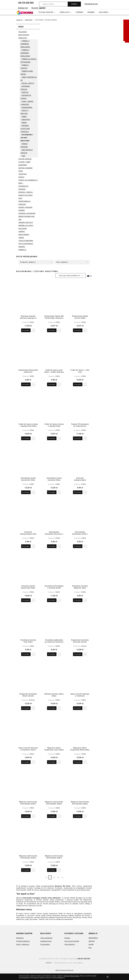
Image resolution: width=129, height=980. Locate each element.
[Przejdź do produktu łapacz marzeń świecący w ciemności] (80, 676)
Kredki (24, 123)
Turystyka (23, 174)
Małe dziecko (24, 35)
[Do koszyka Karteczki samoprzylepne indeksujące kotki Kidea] (78, 492)
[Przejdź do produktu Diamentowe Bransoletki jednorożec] (28, 352)
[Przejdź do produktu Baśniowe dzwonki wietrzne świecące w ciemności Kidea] (28, 298)
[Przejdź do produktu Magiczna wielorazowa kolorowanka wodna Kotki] (54, 838)
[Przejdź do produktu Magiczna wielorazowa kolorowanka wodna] (28, 783)
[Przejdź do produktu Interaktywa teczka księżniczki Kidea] (28, 460)
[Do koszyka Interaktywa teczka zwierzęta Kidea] (52, 492)
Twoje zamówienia (46, 938)
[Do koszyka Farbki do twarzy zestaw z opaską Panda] (52, 438)
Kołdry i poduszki (25, 207)
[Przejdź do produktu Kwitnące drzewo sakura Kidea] (54, 676)
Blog (90, 948)
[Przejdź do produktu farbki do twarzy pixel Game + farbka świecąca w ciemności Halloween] (54, 352)
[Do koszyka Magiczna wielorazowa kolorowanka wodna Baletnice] (78, 816)
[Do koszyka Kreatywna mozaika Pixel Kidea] (26, 654)
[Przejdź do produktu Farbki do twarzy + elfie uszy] (80, 352)
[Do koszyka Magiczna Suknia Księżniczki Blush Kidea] (78, 762)
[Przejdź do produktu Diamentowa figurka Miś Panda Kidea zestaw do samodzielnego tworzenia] (54, 298)
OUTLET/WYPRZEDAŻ (26, 244)
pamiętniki (26, 120)
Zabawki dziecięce (26, 222)
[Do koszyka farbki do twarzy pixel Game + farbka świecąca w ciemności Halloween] (52, 384)
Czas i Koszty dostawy (72, 941)
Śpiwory (22, 210)
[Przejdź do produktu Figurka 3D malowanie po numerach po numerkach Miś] (80, 406)
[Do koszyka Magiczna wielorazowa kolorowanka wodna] (26, 816)
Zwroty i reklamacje (23, 944)
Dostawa (67, 938)
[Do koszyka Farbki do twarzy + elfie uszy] (78, 384)
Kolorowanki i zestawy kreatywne (27, 138)
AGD (20, 219)
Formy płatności (70, 944)
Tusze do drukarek (26, 241)
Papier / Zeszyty (28, 83)
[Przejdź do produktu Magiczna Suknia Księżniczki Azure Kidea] (54, 730)
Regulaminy (20, 938)
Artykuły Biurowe (25, 168)
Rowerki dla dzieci (26, 225)
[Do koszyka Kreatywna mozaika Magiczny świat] (78, 600)
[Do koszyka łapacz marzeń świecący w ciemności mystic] (26, 762)
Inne (23, 156)
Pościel (21, 177)
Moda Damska (24, 235)
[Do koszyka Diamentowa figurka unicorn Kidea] (78, 330)
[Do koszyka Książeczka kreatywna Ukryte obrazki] (26, 708)
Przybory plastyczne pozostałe (25, 129)
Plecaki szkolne (25, 159)
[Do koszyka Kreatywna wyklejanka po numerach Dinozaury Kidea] (52, 654)
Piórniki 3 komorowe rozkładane (25, 53)
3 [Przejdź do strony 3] (58, 878)
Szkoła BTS (23, 38)
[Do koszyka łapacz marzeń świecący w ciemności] (78, 708)
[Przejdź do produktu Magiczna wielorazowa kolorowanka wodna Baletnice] (80, 783)
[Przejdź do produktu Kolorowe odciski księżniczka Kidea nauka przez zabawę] (28, 568)
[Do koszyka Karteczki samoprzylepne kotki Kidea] (26, 546)
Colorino (84, 646)
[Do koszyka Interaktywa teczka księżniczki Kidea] (26, 492)
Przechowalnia (45, 944)
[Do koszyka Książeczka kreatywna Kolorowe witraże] (78, 654)
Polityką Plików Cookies (72, 976)
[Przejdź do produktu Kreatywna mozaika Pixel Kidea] (28, 622)
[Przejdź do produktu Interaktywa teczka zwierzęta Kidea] (54, 460)
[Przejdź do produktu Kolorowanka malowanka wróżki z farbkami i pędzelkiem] (80, 514)
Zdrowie (22, 232)
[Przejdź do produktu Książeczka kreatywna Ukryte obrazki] (28, 676)
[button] (33, 330)
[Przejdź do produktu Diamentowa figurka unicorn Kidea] (80, 298)
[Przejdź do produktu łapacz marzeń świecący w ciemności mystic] (28, 730)
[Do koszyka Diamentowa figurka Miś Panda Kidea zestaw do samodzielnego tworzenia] (52, 330)
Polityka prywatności (23, 941)
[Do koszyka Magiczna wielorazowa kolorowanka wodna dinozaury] (26, 870)
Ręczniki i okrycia (26, 192)
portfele (25, 92)
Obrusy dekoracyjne (27, 216)
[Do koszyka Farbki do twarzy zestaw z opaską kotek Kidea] (26, 438)
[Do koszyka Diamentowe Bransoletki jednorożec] (26, 384)
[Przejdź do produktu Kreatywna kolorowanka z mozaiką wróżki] (54, 568)
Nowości (22, 247)
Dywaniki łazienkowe (27, 213)
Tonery (21, 238)
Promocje (22, 250)
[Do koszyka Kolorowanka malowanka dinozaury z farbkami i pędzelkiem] (52, 546)
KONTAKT (92, 941)
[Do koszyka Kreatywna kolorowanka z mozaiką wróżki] (52, 600)
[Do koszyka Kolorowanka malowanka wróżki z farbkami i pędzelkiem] (78, 546)
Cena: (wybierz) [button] (62, 262)
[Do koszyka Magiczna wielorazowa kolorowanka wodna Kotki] (52, 870)
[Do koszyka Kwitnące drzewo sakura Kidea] (52, 708)
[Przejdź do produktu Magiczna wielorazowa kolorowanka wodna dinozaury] (28, 838)
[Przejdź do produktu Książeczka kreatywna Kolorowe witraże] (80, 622)
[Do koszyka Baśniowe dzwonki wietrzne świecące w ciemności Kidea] (26, 330)
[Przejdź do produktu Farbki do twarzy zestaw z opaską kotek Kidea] (28, 406)
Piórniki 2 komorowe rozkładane (25, 44)
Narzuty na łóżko (25, 195)
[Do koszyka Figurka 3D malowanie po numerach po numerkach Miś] (78, 438)
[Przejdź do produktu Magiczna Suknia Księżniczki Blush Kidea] (80, 730)
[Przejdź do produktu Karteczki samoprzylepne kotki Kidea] (28, 514)
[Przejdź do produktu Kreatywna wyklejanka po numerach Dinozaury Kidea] (54, 622)
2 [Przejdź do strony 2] (54, 878)
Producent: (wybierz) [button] (28, 262)
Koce (20, 198)
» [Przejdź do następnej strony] (62, 877)
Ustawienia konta (46, 941)
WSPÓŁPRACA (93, 938)
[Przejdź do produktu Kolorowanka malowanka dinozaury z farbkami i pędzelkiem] (54, 514)
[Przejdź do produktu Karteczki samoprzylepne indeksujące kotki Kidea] (80, 460)
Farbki (24, 117)
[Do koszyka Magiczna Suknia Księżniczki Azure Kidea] (52, 762)
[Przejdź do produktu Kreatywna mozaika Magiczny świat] (80, 568)
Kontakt (91, 944)
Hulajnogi (23, 32)
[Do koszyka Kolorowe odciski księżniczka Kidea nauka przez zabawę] (26, 600)
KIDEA (32, 322)
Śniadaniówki (27, 107)
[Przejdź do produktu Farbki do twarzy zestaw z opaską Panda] (54, 406)
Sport (21, 171)
